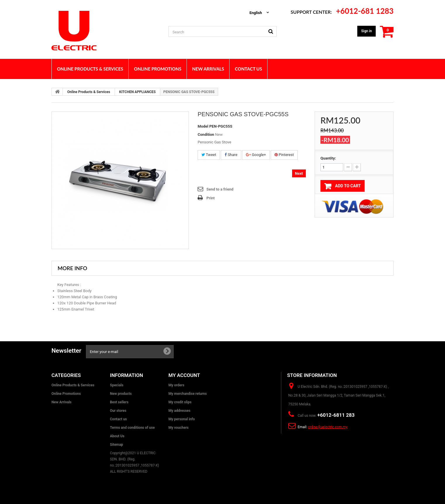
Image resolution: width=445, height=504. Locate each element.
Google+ (256, 155)
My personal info (182, 419)
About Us (117, 436)
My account (184, 375)
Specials (117, 385)
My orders (176, 385)
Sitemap (117, 445)
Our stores (118, 411)
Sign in (366, 31)
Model (203, 126)
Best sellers (119, 402)
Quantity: (328, 158)
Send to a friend (220, 189)
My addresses (179, 411)
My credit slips (180, 402)
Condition (206, 134)
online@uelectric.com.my (328, 427)
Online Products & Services (89, 92)
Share (231, 155)
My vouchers (178, 428)
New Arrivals (62, 402)
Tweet (209, 155)
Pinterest (284, 155)
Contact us (118, 419)
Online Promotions (66, 394)
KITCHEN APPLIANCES (138, 92)
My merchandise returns (188, 394)
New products (121, 394)
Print (211, 198)
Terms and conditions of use (132, 428)
